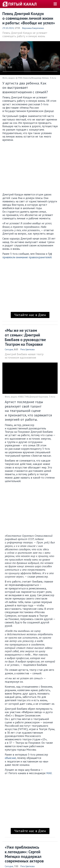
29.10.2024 (8, 28)
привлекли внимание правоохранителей (27, 257)
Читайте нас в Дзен (30, 315)
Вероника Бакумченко (33, 28)
